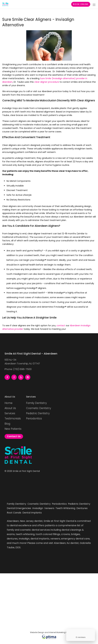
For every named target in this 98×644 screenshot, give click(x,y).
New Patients (13, 429)
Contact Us (14, 436)
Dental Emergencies (19, 508)
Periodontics (34, 418)
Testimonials (13, 418)
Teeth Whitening (66, 508)
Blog (7, 424)
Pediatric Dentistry (38, 413)
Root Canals (14, 513)
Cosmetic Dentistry (39, 408)
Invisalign (38, 508)
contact (61, 325)
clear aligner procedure (47, 82)
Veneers (50, 508)
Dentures (82, 508)
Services (10, 413)
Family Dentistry (36, 403)
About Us (10, 408)
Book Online (81, 4)
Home (8, 403)
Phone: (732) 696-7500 (18, 369)
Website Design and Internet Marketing (48, 632)
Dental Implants (32, 513)
